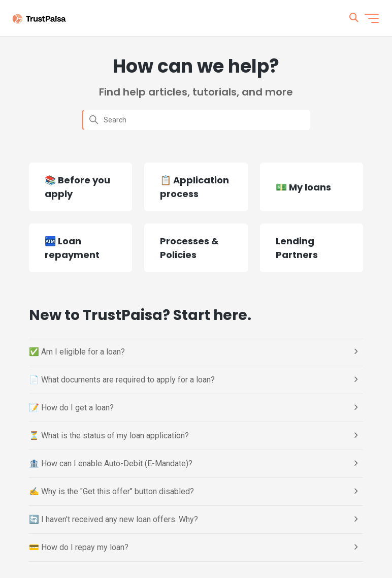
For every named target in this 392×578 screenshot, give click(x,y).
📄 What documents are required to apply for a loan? (122, 380)
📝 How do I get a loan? (71, 408)
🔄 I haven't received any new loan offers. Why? (113, 519)
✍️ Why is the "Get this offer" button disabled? (111, 491)
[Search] (196, 120)
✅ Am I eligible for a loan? (77, 352)
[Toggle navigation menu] (372, 18)
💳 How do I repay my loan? (79, 547)
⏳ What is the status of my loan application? (109, 436)
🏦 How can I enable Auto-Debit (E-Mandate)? (111, 463)
